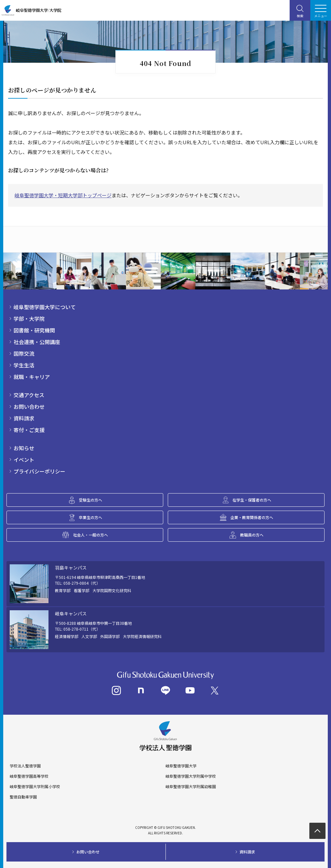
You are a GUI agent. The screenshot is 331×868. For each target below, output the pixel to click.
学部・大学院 (29, 319)
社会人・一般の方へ (91, 535)
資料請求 (24, 418)
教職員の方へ (252, 535)
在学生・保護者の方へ (252, 500)
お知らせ (24, 448)
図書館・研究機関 (34, 330)
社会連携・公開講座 (37, 342)
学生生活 (24, 365)
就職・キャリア (32, 377)
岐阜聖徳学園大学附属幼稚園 (191, 787)
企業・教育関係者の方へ (252, 517)
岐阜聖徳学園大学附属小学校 (35, 787)
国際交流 (24, 353)
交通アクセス (29, 395)
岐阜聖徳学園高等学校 (29, 776)
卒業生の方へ (91, 517)
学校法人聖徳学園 (25, 766)
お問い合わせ (29, 407)
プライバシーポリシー (39, 471)
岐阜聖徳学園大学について (45, 307)
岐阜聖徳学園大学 (181, 766)
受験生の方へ (91, 500)
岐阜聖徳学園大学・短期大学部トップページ (63, 195)
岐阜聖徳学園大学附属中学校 (191, 776)
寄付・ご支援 (29, 430)
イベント (24, 460)
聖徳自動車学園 (23, 797)
